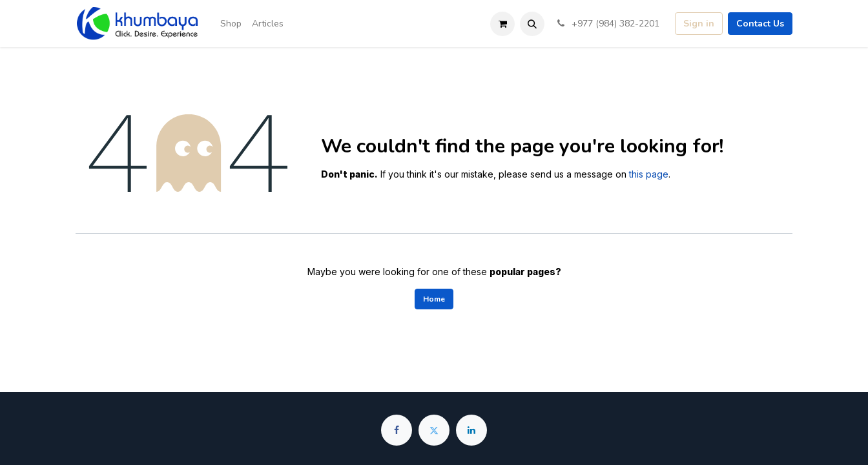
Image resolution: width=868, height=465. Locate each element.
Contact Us (760, 24)
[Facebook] (397, 430)
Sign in (699, 24)
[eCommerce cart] (502, 24)
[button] (532, 24)
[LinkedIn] (471, 430)
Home (434, 299)
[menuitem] (231, 24)
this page (649, 174)
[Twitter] (434, 430)
